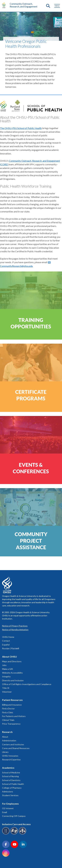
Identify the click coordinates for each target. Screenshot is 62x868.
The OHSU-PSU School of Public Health (21, 128)
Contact (6, 641)
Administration (9, 740)
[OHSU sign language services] (15, 834)
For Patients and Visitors (14, 716)
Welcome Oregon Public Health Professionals (26, 44)
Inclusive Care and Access (16, 824)
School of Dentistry (11, 780)
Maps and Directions (12, 661)
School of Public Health (13, 784)
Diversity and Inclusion (13, 680)
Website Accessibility (12, 673)
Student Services (10, 795)
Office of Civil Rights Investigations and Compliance (27, 684)
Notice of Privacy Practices (15, 626)
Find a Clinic (8, 712)
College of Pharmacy (12, 788)
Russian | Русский (11, 648)
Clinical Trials (8, 720)
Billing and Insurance (12, 705)
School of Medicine (11, 773)
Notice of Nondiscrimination (15, 630)
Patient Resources (12, 700)
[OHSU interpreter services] (23, 834)
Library (5, 752)
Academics (8, 768)
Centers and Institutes (13, 744)
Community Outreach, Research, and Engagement (24, 5)
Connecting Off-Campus (14, 816)
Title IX (6, 688)
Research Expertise (11, 760)
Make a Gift (8, 669)
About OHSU (9, 657)
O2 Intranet (8, 808)
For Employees (10, 804)
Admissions (8, 792)
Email (5, 812)
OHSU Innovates (10, 756)
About (5, 737)
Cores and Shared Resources (16, 748)
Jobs (4, 665)
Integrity (6, 676)
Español (6, 645)
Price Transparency (11, 724)
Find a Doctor (8, 708)
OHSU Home (8, 637)
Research (7, 732)
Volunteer (7, 692)
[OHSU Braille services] (6, 834)
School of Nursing (10, 776)
